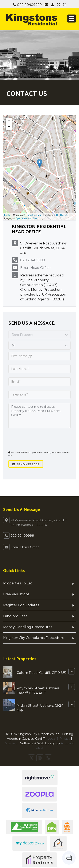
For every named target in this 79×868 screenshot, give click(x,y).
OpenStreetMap (34, 215)
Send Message (26, 464)
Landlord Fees (15, 616)
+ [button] (9, 121)
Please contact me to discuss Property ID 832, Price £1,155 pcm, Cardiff (39, 416)
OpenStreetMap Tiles (26, 218)
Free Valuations (16, 594)
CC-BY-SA (62, 215)
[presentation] (34, 439)
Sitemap (11, 743)
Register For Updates (21, 605)
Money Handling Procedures (28, 627)
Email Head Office (35, 268)
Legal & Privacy (59, 739)
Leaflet (8, 215)
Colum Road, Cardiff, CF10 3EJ (42, 673)
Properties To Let (18, 583)
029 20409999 (27, 5)
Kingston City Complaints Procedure (34, 638)
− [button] (9, 127)
